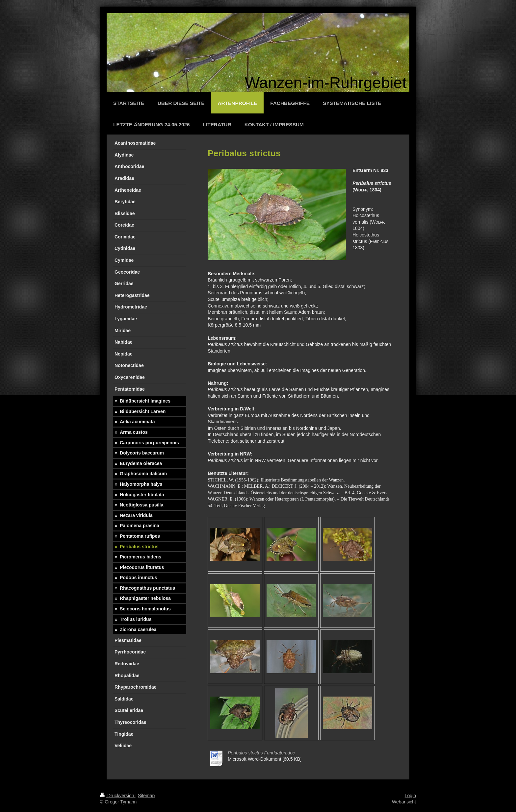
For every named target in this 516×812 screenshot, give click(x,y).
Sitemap (146, 796)
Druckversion (118, 796)
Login (410, 796)
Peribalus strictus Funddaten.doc (261, 753)
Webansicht (404, 802)
